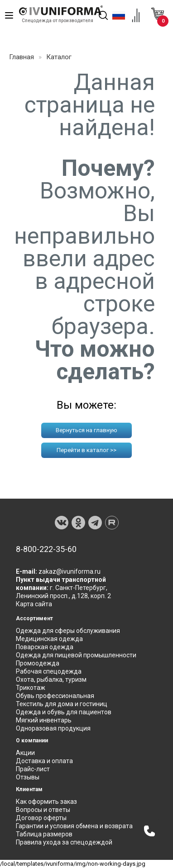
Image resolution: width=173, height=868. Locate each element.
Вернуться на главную (86, 430)
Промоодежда (38, 663)
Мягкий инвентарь (44, 720)
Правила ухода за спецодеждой (64, 842)
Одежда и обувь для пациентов (64, 712)
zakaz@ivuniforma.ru (70, 571)
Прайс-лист (33, 769)
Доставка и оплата (44, 761)
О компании (32, 741)
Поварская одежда (45, 647)
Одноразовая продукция (53, 728)
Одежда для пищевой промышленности (76, 655)
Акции (25, 753)
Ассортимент (34, 618)
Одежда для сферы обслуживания (68, 631)
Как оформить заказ (46, 802)
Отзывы (28, 777)
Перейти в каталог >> (86, 450)
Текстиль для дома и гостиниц (62, 704)
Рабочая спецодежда (49, 671)
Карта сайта (34, 604)
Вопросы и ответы (43, 810)
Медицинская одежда (49, 639)
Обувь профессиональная (55, 696)
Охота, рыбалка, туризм (51, 679)
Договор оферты (41, 818)
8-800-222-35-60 (46, 549)
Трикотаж (31, 688)
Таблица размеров (44, 834)
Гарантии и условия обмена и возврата (74, 826)
